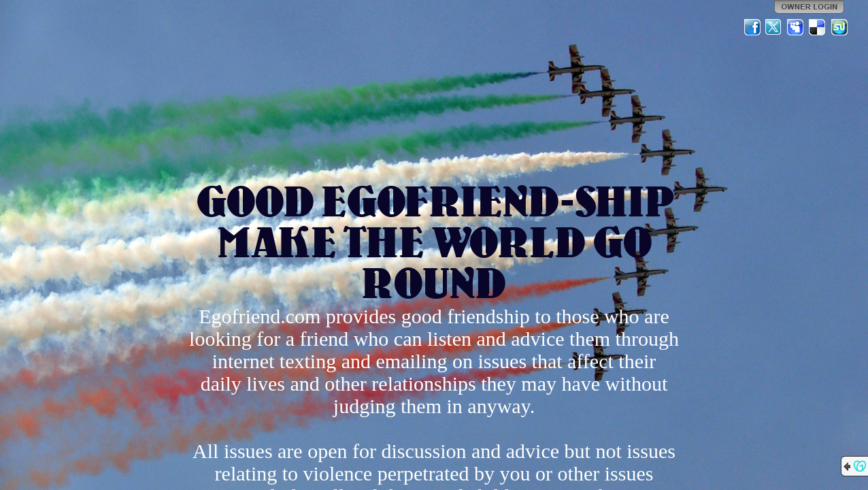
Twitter (774, 27)
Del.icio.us (818, 27)
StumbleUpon (839, 27)
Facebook (752, 27)
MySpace (796, 27)
